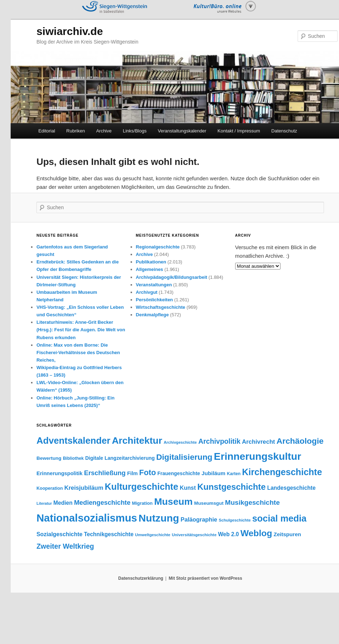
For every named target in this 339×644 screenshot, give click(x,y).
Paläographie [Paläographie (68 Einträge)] (199, 519)
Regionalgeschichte (158, 247)
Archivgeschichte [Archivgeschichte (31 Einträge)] (180, 442)
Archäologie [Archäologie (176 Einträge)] (300, 441)
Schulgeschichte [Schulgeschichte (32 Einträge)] (235, 520)
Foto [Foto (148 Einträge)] (148, 472)
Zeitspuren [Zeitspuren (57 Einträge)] (287, 534)
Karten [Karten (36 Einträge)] (234, 474)
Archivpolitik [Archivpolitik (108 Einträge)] (219, 441)
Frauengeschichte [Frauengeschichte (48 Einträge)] (179, 473)
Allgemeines (150, 269)
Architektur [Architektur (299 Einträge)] (137, 441)
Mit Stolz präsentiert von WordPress (206, 578)
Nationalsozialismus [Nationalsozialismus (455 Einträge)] (87, 518)
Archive (104, 131)
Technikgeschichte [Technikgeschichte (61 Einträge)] (109, 534)
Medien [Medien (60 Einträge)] (63, 503)
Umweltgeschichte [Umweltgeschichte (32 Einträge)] (153, 535)
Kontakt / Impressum (239, 131)
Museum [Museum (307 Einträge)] (173, 502)
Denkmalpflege (152, 315)
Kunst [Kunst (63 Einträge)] (188, 488)
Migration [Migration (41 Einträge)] (142, 503)
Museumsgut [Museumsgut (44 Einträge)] (209, 503)
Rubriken (76, 131)
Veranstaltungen (154, 285)
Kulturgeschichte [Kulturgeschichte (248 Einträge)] (142, 487)
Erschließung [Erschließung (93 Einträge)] (105, 473)
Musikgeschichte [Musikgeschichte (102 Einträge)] (252, 502)
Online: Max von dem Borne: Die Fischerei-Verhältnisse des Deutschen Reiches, (78, 353)
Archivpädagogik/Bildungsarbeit (172, 277)
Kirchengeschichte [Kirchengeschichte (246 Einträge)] (282, 472)
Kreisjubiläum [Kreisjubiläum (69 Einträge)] (84, 488)
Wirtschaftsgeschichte (161, 307)
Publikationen (151, 262)
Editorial (47, 131)
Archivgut (147, 292)
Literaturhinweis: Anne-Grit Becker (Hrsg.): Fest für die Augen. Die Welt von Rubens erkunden (81, 330)
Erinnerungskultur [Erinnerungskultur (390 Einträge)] (257, 456)
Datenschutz (284, 131)
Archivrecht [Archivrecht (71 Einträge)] (259, 442)
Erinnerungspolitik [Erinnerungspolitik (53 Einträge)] (59, 473)
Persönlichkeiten (155, 300)
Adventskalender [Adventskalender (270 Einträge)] (73, 441)
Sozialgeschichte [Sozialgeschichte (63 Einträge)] (59, 534)
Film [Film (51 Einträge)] (132, 473)
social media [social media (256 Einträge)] (279, 518)
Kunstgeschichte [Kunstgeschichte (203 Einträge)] (232, 487)
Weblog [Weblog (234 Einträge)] (256, 533)
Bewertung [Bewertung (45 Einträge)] (49, 458)
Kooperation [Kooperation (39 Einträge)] (50, 488)
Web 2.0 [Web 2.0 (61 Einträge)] (229, 534)
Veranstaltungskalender (182, 131)
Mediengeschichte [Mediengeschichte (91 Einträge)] (102, 502)
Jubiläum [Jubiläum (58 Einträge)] (214, 473)
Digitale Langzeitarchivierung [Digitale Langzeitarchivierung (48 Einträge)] (120, 458)
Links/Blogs (135, 131)
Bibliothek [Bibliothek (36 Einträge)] (73, 458)
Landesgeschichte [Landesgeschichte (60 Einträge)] (292, 488)
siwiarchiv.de (70, 31)
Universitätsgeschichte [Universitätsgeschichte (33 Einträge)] (194, 535)
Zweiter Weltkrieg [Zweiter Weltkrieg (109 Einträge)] (65, 546)
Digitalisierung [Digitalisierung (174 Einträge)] (184, 457)
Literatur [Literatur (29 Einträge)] (44, 503)
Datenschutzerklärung (141, 578)
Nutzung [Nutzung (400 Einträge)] (159, 518)
